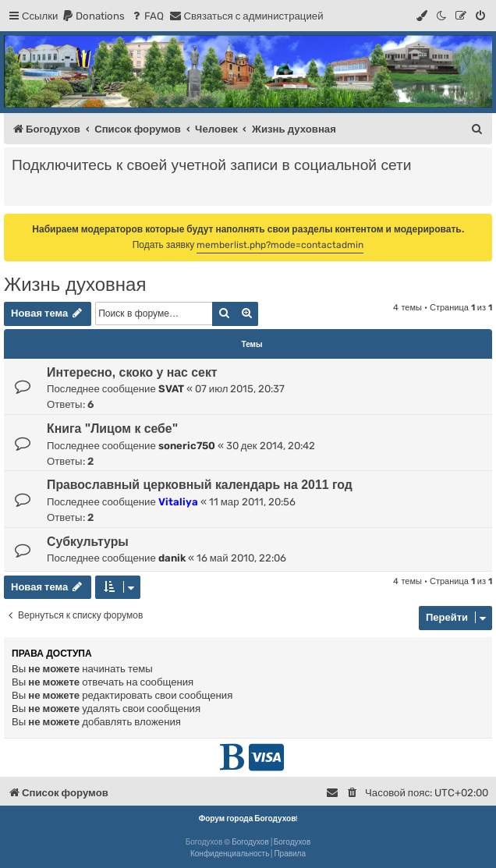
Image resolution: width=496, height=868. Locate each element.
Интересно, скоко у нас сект (132, 372)
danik (172, 558)
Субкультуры (88, 542)
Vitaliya (178, 502)
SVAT (171, 389)
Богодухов (250, 842)
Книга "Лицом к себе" (112, 429)
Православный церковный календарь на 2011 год (200, 485)
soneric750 (187, 446)
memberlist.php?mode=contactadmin (280, 245)
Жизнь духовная (75, 284)
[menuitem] (93, 16)
